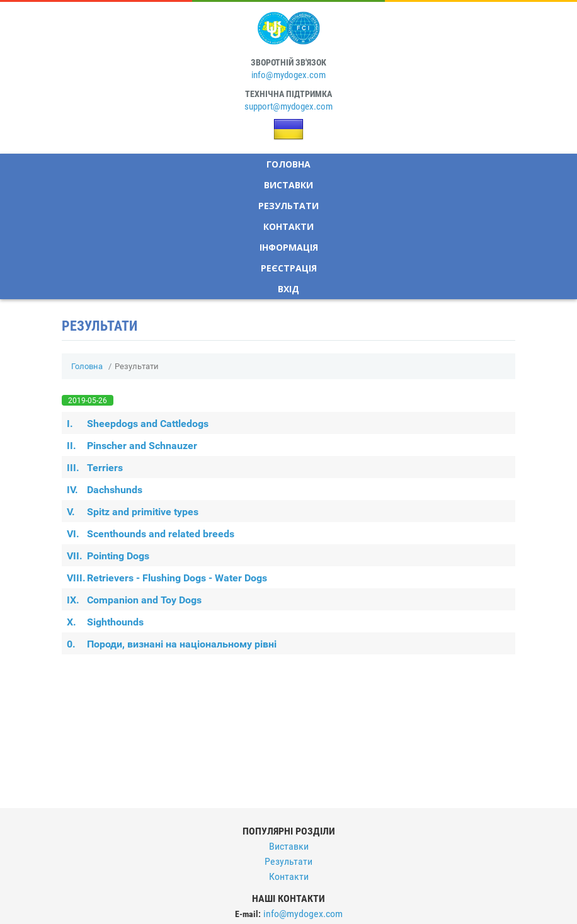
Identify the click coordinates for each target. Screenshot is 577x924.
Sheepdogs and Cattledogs (138, 424)
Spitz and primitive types (133, 512)
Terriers (95, 468)
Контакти (288, 226)
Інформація (289, 247)
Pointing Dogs (108, 556)
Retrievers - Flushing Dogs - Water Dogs (167, 578)
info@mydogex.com (288, 75)
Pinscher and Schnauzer (132, 446)
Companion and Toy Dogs (134, 600)
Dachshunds (105, 490)
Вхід (288, 289)
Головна (288, 164)
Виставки (288, 185)
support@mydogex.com (288, 106)
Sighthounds (105, 622)
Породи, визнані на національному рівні (172, 644)
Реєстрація (289, 268)
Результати (288, 206)
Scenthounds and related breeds (151, 534)
